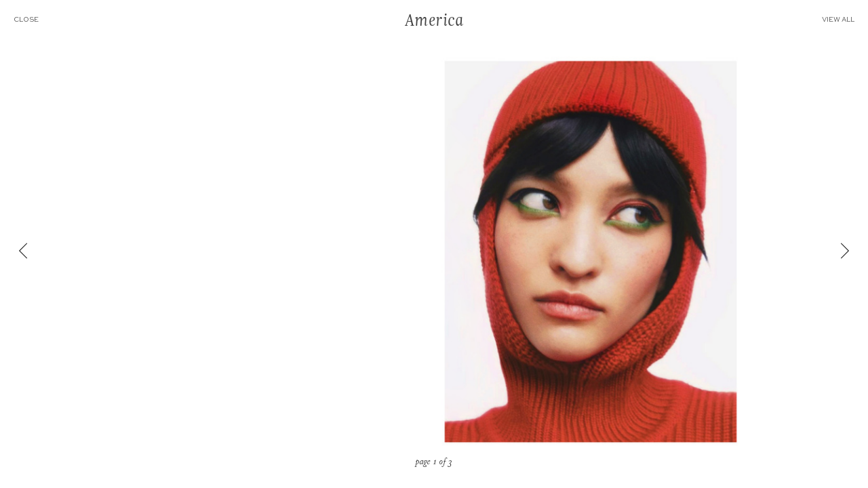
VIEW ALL (845, 20)
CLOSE (19, 20)
